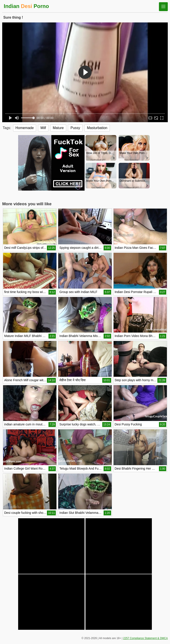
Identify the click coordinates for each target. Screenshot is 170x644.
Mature (58, 128)
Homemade (25, 128)
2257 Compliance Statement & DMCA (146, 638)
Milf (43, 128)
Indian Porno (26, 6)
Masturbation (97, 128)
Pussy (75, 128)
